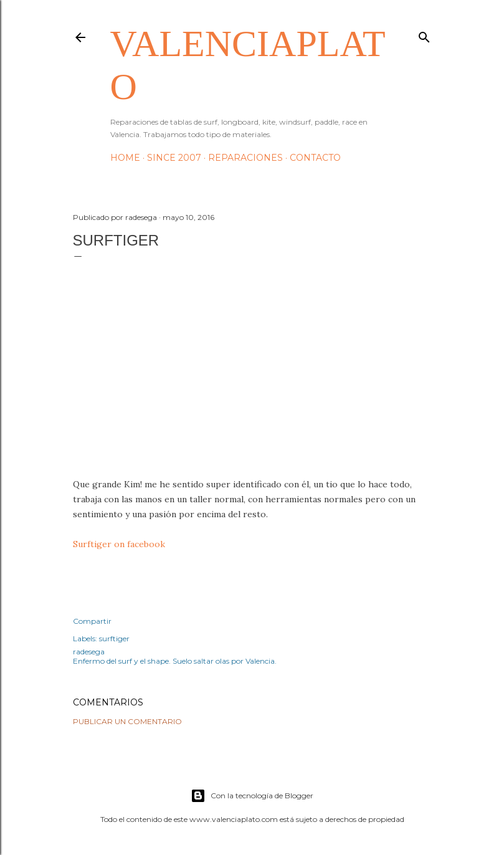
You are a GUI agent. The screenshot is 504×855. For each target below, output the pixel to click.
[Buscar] (424, 35)
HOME (125, 158)
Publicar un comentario (127, 721)
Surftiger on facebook (119, 544)
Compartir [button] (92, 621)
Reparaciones (245, 158)
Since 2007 (174, 158)
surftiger (114, 638)
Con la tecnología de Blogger (252, 796)
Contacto (315, 158)
